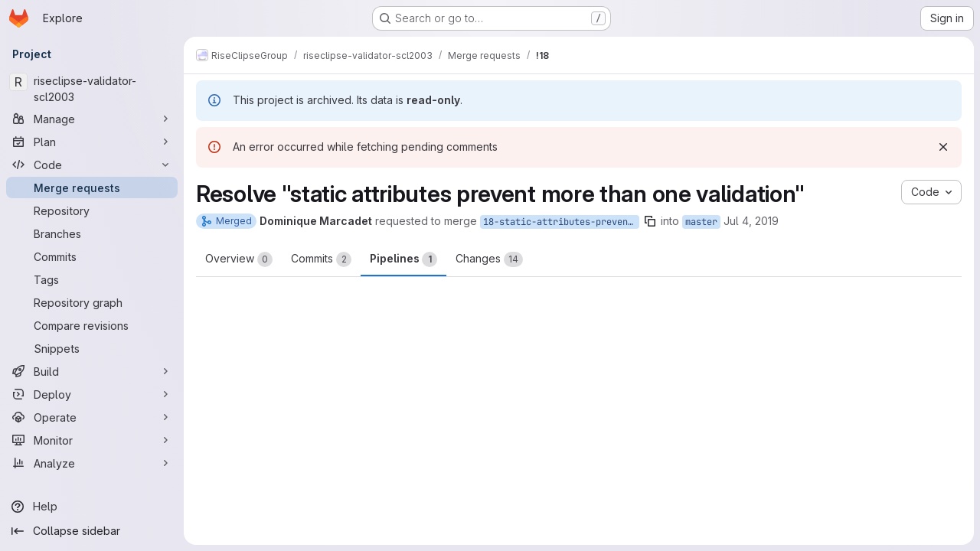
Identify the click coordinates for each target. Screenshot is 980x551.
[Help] (92, 507)
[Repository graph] (92, 302)
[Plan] (92, 142)
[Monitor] (92, 440)
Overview (239, 259)
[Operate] (92, 417)
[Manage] (92, 119)
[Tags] (92, 279)
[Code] (92, 165)
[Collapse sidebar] (92, 531)
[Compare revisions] (92, 325)
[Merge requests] (92, 187)
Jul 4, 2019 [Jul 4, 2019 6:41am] (751, 221)
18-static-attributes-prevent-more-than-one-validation (561, 222)
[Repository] (92, 210)
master (701, 222)
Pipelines (403, 259)
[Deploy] (92, 394)
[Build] (92, 371)
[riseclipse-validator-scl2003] (92, 89)
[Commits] (92, 256)
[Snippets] (92, 348)
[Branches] (92, 233)
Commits (321, 259)
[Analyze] (92, 463)
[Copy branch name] (650, 221)
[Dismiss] (943, 147)
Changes (489, 259)
